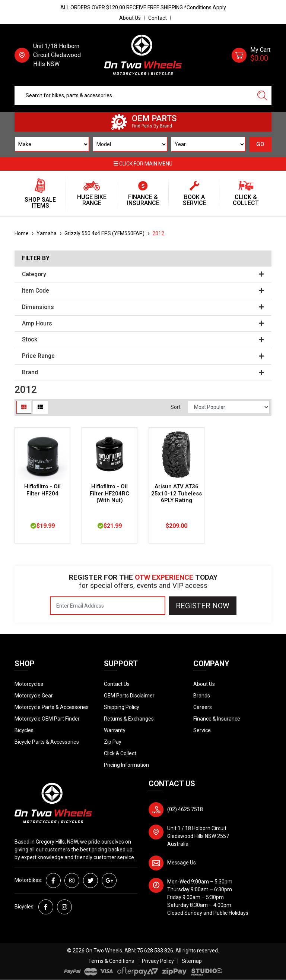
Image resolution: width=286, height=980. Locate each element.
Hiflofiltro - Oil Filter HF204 (42, 490)
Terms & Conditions (111, 961)
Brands (202, 696)
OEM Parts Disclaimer (129, 696)
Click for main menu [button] (143, 164)
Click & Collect (120, 753)
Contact (158, 18)
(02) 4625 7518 (185, 809)
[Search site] (262, 95)
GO (260, 144)
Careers (203, 707)
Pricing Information (126, 765)
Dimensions (143, 307)
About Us (130, 18)
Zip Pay (113, 742)
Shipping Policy (122, 707)
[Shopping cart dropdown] (252, 55)
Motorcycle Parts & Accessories (52, 707)
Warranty (115, 730)
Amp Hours (143, 324)
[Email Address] (108, 606)
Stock (143, 340)
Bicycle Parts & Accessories (47, 742)
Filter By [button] (36, 258)
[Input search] (134, 95)
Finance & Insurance (217, 719)
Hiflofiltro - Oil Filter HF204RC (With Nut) (109, 494)
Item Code (143, 291)
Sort (176, 407)
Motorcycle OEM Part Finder (47, 719)
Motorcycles (29, 684)
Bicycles (24, 730)
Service (202, 730)
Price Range (143, 356)
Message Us (182, 863)
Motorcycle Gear (34, 696)
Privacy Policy (158, 961)
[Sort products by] (229, 407)
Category (143, 274)
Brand (143, 372)
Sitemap (192, 961)
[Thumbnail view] (24, 407)
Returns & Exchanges (129, 719)
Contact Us (117, 684)
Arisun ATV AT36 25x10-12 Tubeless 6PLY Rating (177, 494)
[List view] (40, 407)
